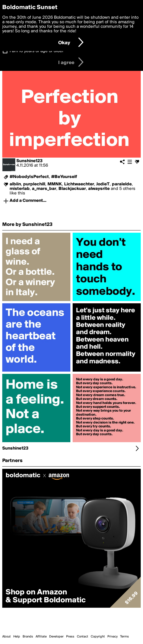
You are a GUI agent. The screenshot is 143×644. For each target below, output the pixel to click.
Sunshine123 (30, 161)
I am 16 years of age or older (37, 51)
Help (17, 637)
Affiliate (41, 637)
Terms (124, 637)
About (6, 637)
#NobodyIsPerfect (29, 177)
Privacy (112, 637)
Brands (28, 637)
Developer (56, 637)
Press (70, 637)
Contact (83, 637)
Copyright (98, 637)
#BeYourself (64, 177)
